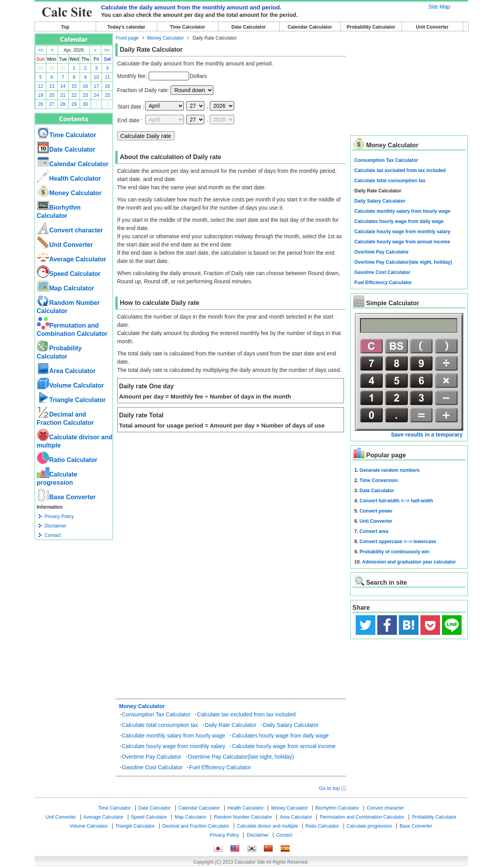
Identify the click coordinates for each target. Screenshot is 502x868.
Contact (53, 535)
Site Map (439, 7)
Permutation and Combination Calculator (362, 817)
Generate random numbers (390, 470)
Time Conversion (379, 480)
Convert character (70, 230)
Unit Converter (432, 27)
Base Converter (66, 497)
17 (96, 86)
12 (41, 86)
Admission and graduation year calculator (409, 562)
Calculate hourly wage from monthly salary (174, 746)
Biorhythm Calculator (337, 808)
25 (107, 95)
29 (41, 68)
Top (65, 27)
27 (52, 104)
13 (52, 86)
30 (52, 68)
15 (74, 86)
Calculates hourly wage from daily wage (280, 736)
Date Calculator (249, 27)
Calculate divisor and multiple (267, 826)
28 (63, 104)
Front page (127, 38)
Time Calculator (187, 27)
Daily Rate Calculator (231, 725)
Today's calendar (126, 27)
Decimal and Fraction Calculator (196, 826)
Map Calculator (66, 288)
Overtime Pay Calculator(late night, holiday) (241, 757)
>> (107, 50)
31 (63, 68)
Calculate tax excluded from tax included (246, 714)
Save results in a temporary (427, 435)
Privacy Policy (59, 516)
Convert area (374, 531)
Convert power (376, 511)
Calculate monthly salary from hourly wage (174, 736)
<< (41, 50)
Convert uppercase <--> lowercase (398, 542)
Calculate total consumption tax (160, 725)
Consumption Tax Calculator (156, 714)
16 (85, 86)
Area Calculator (66, 371)
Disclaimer (56, 526)
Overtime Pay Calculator (152, 757)
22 (74, 95)
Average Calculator (72, 259)
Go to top (329, 788)
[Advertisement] (74, 583)
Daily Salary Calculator (291, 725)
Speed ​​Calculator (69, 274)
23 (85, 95)
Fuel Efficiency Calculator (220, 767)
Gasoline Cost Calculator (152, 767)
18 (107, 86)
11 (107, 77)
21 (63, 95)
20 (52, 95)
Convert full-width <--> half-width (396, 501)
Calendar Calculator (310, 27)
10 (96, 77)
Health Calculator (69, 178)
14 (63, 86)
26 (41, 104)
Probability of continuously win (395, 552)
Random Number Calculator (243, 817)
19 (41, 95)
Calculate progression (369, 826)
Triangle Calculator (71, 400)
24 (96, 95)
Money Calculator (69, 193)
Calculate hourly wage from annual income (284, 746)
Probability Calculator (371, 27)
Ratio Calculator (67, 460)
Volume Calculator (70, 385)
